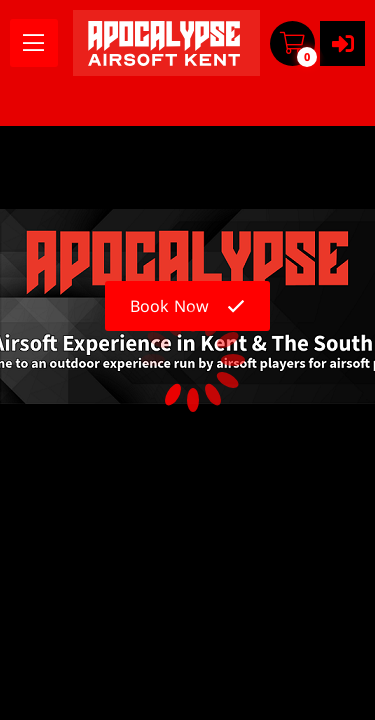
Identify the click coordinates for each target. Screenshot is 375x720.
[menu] (34, 43)
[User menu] (342, 43)
